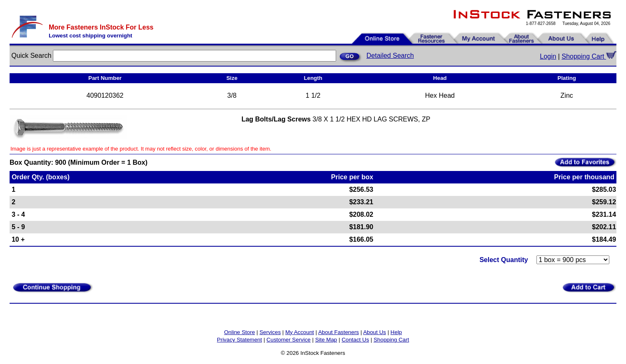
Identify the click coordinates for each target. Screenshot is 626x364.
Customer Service (289, 340)
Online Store (239, 332)
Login (548, 56)
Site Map (326, 340)
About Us (375, 332)
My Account (300, 332)
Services (270, 332)
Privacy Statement (239, 340)
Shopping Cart (589, 56)
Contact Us (355, 340)
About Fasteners (339, 332)
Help (396, 332)
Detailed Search (390, 56)
